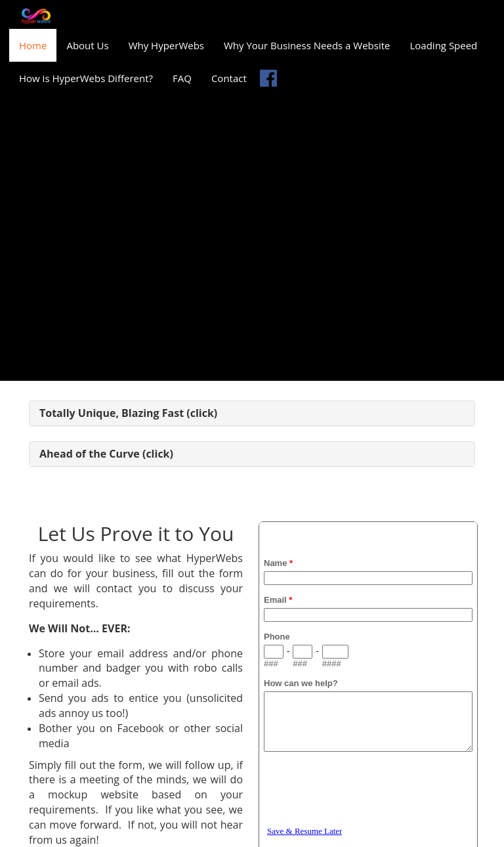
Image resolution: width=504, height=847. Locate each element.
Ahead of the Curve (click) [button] (106, 454)
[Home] (36, 16)
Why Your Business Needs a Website (307, 45)
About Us (87, 45)
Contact (229, 78)
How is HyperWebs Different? (86, 78)
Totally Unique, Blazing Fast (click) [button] (128, 413)
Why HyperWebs (166, 45)
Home (33, 45)
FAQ (182, 78)
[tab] (252, 414)
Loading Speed (443, 45)
